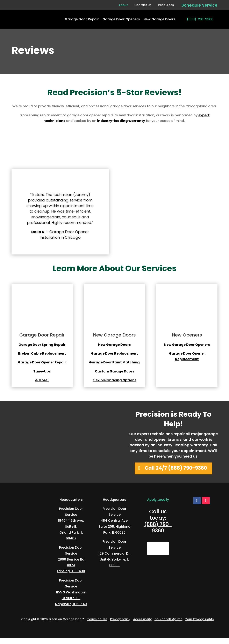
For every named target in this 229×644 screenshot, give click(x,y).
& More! (42, 380)
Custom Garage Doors (114, 371)
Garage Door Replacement (114, 353)
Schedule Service (199, 5)
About (123, 5)
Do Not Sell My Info (169, 619)
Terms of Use (97, 619)
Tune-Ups (42, 371)
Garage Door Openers (121, 19)
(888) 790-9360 (200, 19)
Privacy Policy (120, 619)
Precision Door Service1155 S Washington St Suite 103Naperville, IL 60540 (71, 592)
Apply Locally (158, 500)
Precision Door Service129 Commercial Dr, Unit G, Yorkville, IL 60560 (114, 553)
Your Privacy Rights (200, 619)
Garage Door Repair (82, 19)
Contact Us (143, 5)
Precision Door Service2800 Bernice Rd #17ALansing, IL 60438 (71, 559)
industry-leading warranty (121, 121)
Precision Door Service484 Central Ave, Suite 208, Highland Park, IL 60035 (114, 520)
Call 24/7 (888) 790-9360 (176, 468)
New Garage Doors (159, 19)
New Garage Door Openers (187, 345)
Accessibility (142, 619)
